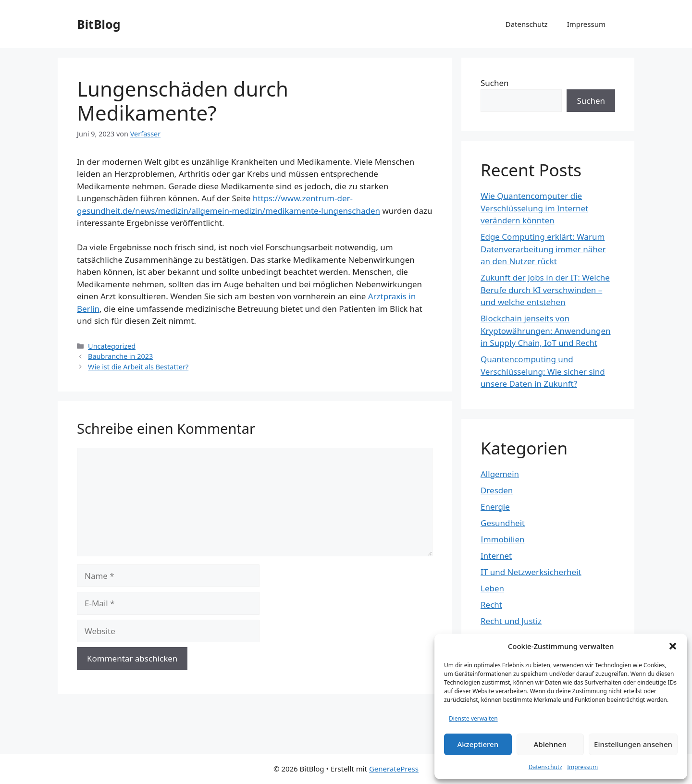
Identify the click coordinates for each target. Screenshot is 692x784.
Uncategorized (112, 346)
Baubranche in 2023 (120, 356)
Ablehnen (550, 744)
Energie (495, 507)
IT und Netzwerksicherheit (531, 572)
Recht (491, 605)
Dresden (497, 490)
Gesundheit (503, 523)
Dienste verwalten (473, 718)
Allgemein (500, 474)
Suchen (495, 83)
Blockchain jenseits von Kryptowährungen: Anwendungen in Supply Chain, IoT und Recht (546, 331)
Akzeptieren (478, 744)
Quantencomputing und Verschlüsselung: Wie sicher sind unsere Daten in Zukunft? (543, 371)
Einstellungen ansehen (633, 744)
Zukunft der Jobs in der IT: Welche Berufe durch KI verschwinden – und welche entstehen (545, 290)
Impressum (582, 767)
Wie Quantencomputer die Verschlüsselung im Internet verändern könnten (534, 208)
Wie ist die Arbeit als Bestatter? (138, 367)
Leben (492, 588)
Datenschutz (545, 767)
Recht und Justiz (511, 621)
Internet (496, 556)
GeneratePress (394, 769)
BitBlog (99, 24)
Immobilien (503, 539)
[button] (673, 646)
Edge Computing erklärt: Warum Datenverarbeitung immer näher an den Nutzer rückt (543, 249)
